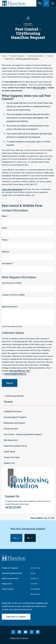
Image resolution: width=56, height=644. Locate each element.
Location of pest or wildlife (13, 295)
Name (4, 216)
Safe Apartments (11, 440)
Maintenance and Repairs (14, 423)
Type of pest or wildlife (12, 283)
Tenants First (9, 463)
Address (5, 252)
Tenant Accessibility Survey (15, 446)
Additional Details (9, 307)
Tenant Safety (9, 452)
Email (4, 228)
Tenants (50, 56)
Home (4, 56)
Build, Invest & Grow (10, 578)
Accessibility (35, 589)
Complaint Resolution (13, 411)
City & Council (8, 589)
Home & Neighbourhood (12, 573)
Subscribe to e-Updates (16, 617)
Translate (34, 584)
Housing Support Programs (15, 417)
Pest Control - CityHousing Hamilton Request (23, 434)
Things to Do (7, 584)
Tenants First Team (12, 457)
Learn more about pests (12, 189)
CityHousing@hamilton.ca (15, 374)
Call (13, 507)
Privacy (33, 573)
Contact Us (35, 578)
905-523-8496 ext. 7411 (20, 371)
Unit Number (7, 264)
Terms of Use (35, 568)
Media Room (35, 594)
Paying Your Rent (11, 429)
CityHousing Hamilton (35, 56)
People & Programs (17, 56)
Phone (5, 240)
